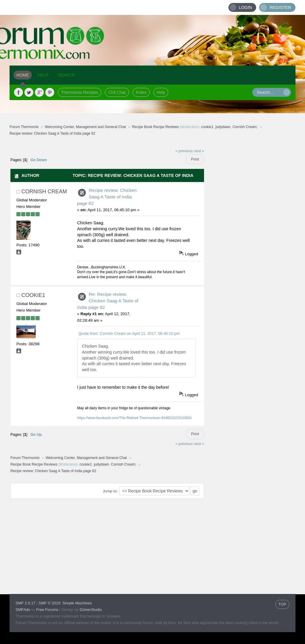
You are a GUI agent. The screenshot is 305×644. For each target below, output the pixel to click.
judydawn (223, 127)
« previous (184, 151)
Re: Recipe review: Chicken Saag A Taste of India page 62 (108, 301)
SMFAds (23, 610)
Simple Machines (77, 603)
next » (199, 151)
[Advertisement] (250, 234)
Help (161, 92)
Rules (141, 92)
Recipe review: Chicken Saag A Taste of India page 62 (107, 197)
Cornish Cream (245, 127)
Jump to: (110, 491)
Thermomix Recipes (80, 92)
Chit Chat (117, 92)
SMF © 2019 (49, 603)
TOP (283, 604)
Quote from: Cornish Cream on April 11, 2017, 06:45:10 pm (129, 333)
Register (280, 7)
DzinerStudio (91, 610)
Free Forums (47, 610)
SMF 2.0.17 (25, 603)
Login (245, 7)
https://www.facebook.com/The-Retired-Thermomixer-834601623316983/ (134, 418)
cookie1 (207, 127)
